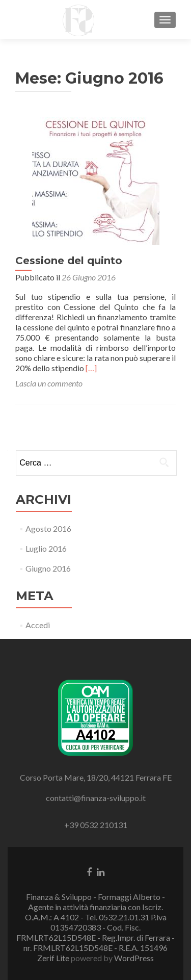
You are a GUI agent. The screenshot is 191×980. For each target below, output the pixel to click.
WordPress (134, 958)
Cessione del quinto (69, 261)
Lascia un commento (49, 383)
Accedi (38, 625)
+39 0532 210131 (96, 825)
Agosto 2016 (48, 528)
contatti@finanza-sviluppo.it (96, 798)
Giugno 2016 (48, 568)
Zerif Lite (54, 958)
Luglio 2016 (46, 548)
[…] (91, 368)
